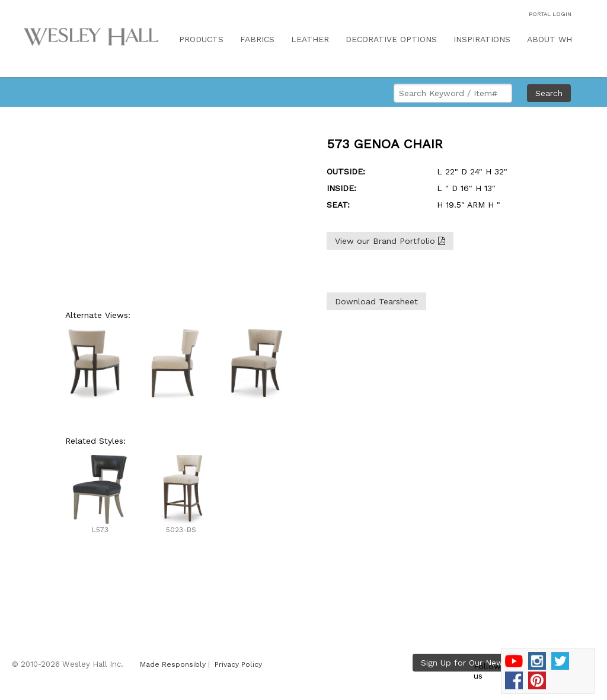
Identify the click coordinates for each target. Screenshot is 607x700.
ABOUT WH (550, 39)
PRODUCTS (201, 39)
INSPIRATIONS (482, 39)
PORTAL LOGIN (550, 14)
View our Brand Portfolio (390, 241)
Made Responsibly (173, 664)
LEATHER (310, 39)
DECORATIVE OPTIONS (391, 39)
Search (549, 93)
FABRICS (257, 39)
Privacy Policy (238, 664)
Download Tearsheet (376, 301)
